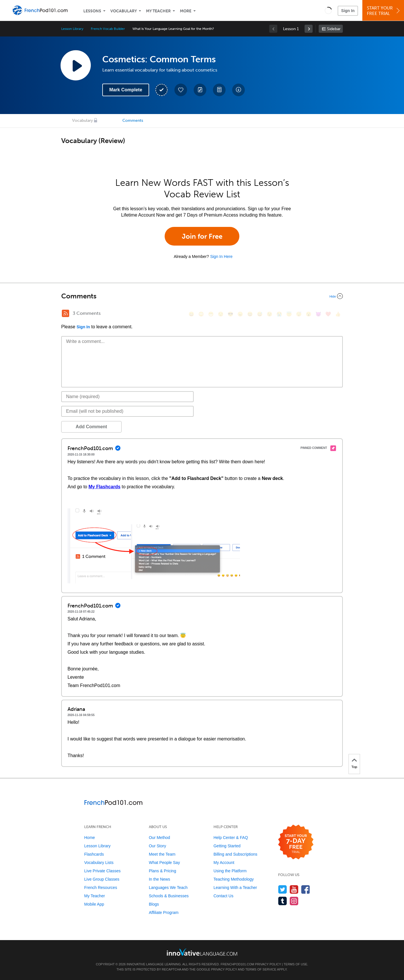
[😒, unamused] (221, 314)
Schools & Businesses (169, 896)
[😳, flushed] (201, 314)
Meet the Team (162, 854)
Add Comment (91, 427)
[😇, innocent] (289, 314)
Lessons (92, 11)
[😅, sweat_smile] (260, 314)
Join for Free (202, 236)
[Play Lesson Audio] (76, 65)
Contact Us (223, 896)
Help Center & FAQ (231, 838)
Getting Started (227, 846)
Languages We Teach (168, 888)
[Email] (127, 411)
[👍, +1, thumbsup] (338, 314)
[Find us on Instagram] (294, 901)
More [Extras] (186, 11)
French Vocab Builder (108, 29)
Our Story (157, 846)
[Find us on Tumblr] (283, 901)
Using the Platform (230, 871)
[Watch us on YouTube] (294, 889)
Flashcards (94, 854)
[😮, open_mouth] (309, 314)
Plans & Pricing (162, 871)
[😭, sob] (279, 314)
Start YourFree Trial (384, 11)
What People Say (164, 863)
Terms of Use (296, 964)
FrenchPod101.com (237, 964)
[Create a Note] (200, 90)
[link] (309, 29)
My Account (224, 863)
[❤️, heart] (328, 314)
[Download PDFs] (219, 90)
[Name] (127, 397)
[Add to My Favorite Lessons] (181, 90)
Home (90, 838)
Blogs (154, 904)
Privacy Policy (268, 964)
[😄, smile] (191, 314)
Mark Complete (126, 90)
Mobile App (94, 904)
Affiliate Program (164, 913)
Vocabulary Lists (99, 863)
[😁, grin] (211, 314)
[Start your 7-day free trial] (296, 842)
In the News (159, 879)
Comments (133, 120)
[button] (328, 10)
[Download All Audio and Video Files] (238, 90)
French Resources (101, 888)
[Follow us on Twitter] (283, 889)
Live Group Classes (102, 879)
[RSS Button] (66, 313)
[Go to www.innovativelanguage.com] (202, 952)
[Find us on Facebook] (306, 889)
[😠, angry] (240, 314)
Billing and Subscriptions (235, 854)
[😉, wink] (270, 314)
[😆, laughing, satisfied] (250, 314)
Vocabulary (124, 11)
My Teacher (158, 11)
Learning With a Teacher (235, 888)
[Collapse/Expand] (202, 296)
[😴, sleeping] (299, 314)
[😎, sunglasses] (230, 314)
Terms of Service (261, 969)
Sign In (348, 11)
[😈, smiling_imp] (318, 314)
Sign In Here (221, 256)
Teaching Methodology (234, 879)
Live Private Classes (102, 871)
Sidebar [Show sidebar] (334, 29)
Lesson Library (72, 29)
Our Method (159, 838)
